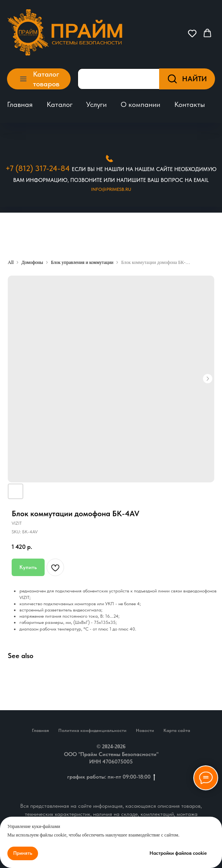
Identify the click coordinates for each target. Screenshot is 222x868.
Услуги (96, 104)
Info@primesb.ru (111, 189)
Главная (20, 104)
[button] (192, 33)
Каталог (60, 104)
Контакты (190, 104)
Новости (145, 730)
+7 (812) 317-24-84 (38, 168)
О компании (140, 104)
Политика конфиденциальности (92, 730)
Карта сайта (177, 730)
